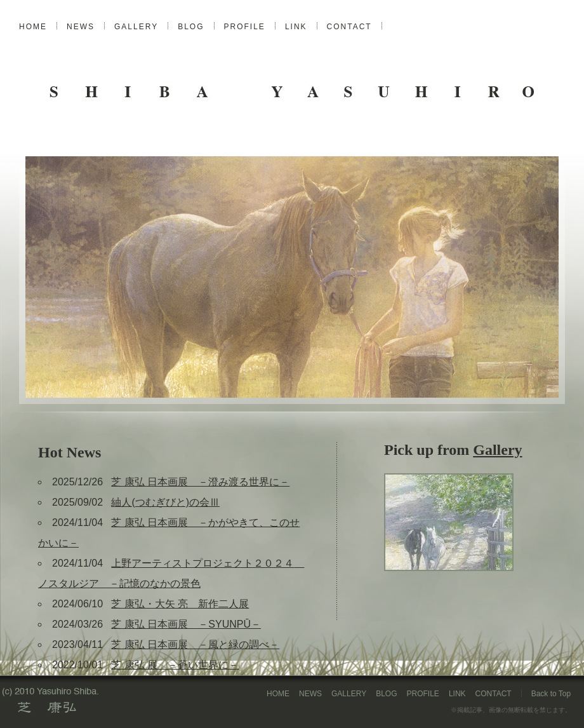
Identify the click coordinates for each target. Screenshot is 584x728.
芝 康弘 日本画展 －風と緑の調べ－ (195, 644)
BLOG (191, 27)
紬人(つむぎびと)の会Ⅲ (165, 502)
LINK (296, 27)
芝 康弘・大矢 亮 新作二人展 (180, 604)
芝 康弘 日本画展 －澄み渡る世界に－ (200, 482)
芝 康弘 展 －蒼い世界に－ (175, 665)
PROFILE (245, 27)
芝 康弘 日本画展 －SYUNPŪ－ (186, 624)
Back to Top (551, 694)
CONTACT (349, 27)
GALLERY (136, 27)
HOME (33, 27)
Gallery (497, 450)
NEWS (81, 27)
